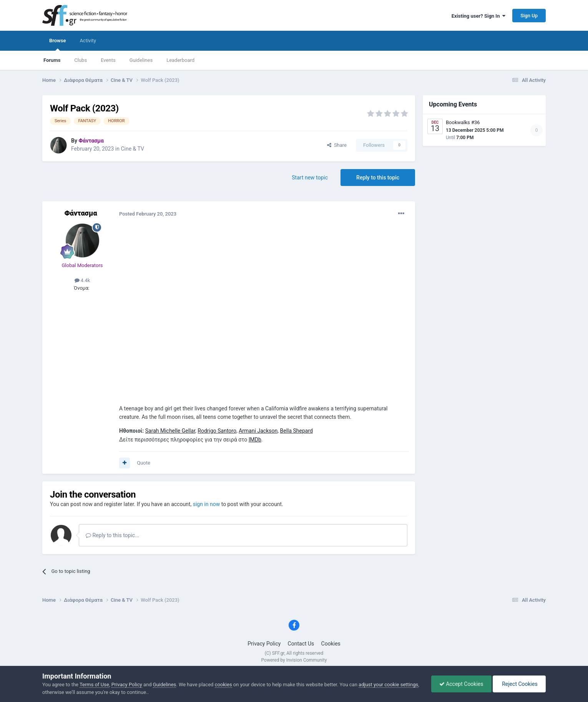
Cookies (331, 644)
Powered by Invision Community (294, 660)
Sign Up (529, 16)
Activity (88, 41)
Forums (52, 60)
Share (337, 145)
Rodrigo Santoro (217, 431)
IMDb (255, 440)
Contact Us (301, 644)
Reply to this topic (378, 178)
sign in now (207, 504)
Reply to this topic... (112, 535)
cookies (223, 685)
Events (108, 60)
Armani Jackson (258, 431)
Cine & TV (132, 149)
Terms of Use (94, 685)
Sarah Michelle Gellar (170, 431)
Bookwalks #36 (463, 122)
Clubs (81, 60)
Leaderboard (180, 60)
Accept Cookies (461, 684)
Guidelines (141, 60)
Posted (148, 214)
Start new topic (310, 178)
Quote (144, 463)
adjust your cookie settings (388, 685)
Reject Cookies (519, 684)
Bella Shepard (296, 431)
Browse (57, 44)
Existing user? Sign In (478, 16)
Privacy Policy (264, 644)
